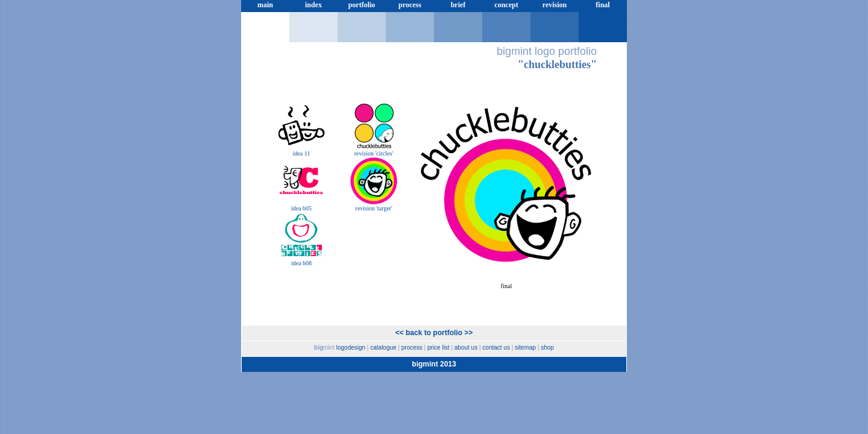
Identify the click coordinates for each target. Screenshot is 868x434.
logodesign (351, 348)
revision (555, 5)
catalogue (383, 348)
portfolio (362, 5)
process (410, 5)
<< (400, 333)
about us (466, 348)
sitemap (525, 348)
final (602, 5)
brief (458, 5)
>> (468, 333)
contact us (496, 348)
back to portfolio (434, 333)
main (265, 5)
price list (265, 17)
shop (547, 348)
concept (506, 5)
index (313, 5)
